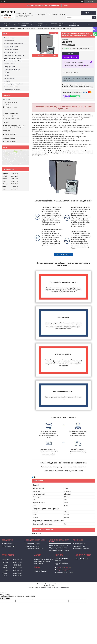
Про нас (7, 72)
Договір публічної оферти (12, 90)
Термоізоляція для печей (81, 549)
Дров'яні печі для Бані (11, 49)
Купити (71, 53)
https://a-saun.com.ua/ (11, 114)
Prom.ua (58, 584)
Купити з (71, 57)
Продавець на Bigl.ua (48, 586)
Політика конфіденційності (62, 588)
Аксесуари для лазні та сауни (59, 545)
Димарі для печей (79, 546)
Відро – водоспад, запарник (13, 58)
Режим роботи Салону (11, 87)
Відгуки (6, 75)
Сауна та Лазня (7, 25)
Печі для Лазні (40, 25)
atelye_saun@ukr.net (11, 116)
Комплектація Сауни (9, 546)
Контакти (7, 81)
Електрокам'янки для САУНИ (15, 28)
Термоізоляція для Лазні (12, 70)
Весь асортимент (63, 255)
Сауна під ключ (8, 544)
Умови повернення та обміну (13, 84)
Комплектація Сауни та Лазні (13, 44)
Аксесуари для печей (11, 52)
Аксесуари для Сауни (23, 25)
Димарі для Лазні (9, 67)
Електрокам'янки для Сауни (57, 25)
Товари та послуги (10, 38)
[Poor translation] (7, 598)
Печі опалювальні (74, 25)
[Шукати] (94, 18)
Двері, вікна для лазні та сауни (14, 55)
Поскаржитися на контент (46, 588)
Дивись (66, 5)
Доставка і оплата (10, 78)
